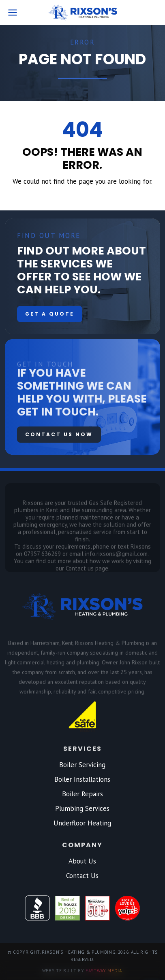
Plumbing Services (82, 808)
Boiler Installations (82, 779)
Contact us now (59, 434)
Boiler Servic (78, 765)
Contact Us (82, 876)
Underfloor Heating (82, 823)
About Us (82, 861)
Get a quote (50, 314)
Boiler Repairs (82, 794)
